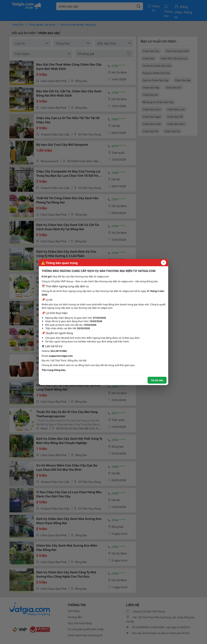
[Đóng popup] (164, 263)
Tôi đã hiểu (157, 380)
